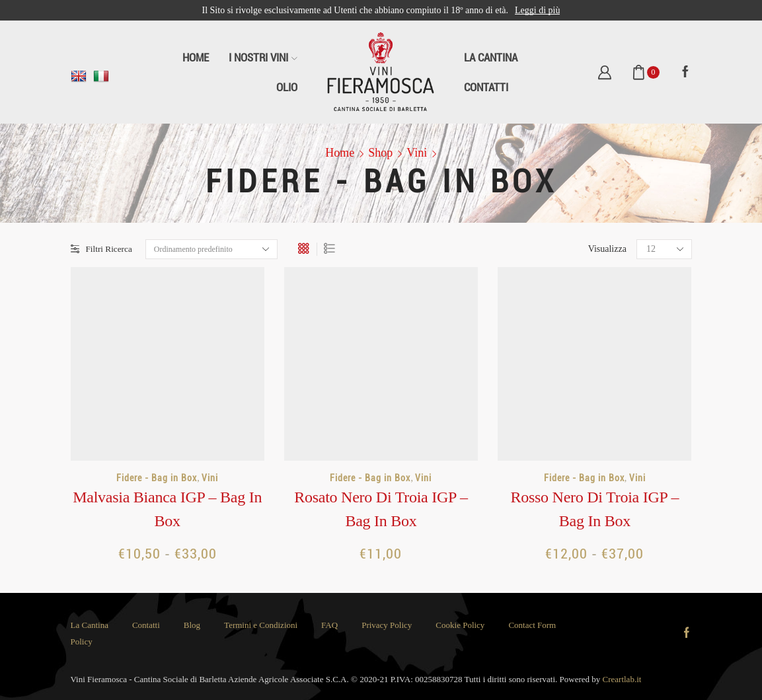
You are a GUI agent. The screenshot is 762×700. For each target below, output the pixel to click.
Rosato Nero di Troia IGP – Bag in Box (381, 509)
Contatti (486, 87)
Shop (380, 153)
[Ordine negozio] (214, 249)
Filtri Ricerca (103, 249)
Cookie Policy (460, 625)
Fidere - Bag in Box (157, 478)
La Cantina (491, 58)
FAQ (329, 625)
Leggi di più (537, 10)
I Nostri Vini (263, 58)
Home (196, 58)
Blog (192, 625)
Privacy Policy (387, 625)
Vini (417, 153)
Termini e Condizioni (261, 625)
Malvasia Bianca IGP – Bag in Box (167, 509)
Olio (287, 87)
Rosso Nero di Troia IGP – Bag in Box (594, 509)
